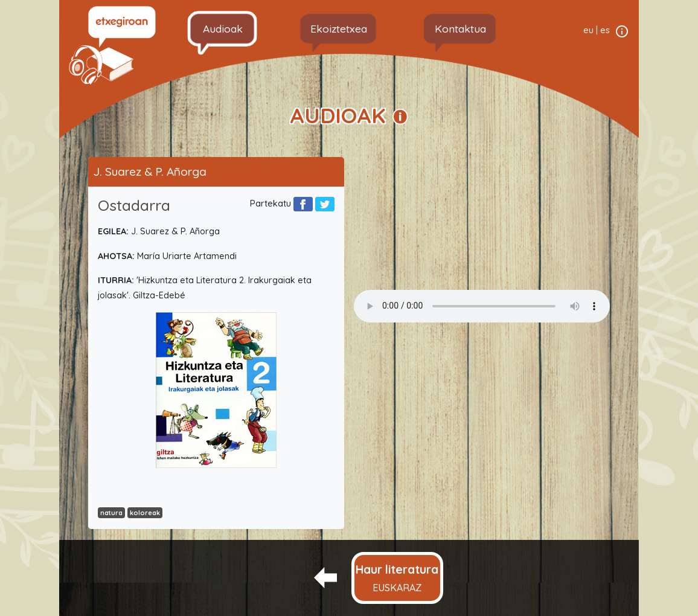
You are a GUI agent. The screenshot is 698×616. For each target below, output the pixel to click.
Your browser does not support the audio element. (482, 306)
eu (588, 30)
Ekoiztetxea (339, 28)
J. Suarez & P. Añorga (150, 172)
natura (111, 513)
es (605, 30)
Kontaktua (460, 28)
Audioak (223, 28)
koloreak (145, 513)
